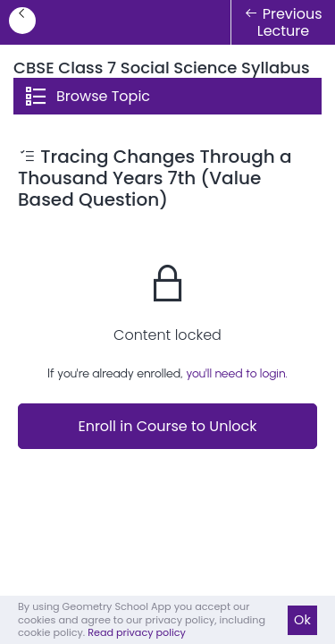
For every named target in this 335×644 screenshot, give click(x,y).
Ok (302, 620)
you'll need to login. (237, 373)
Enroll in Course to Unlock (167, 426)
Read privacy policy (137, 632)
